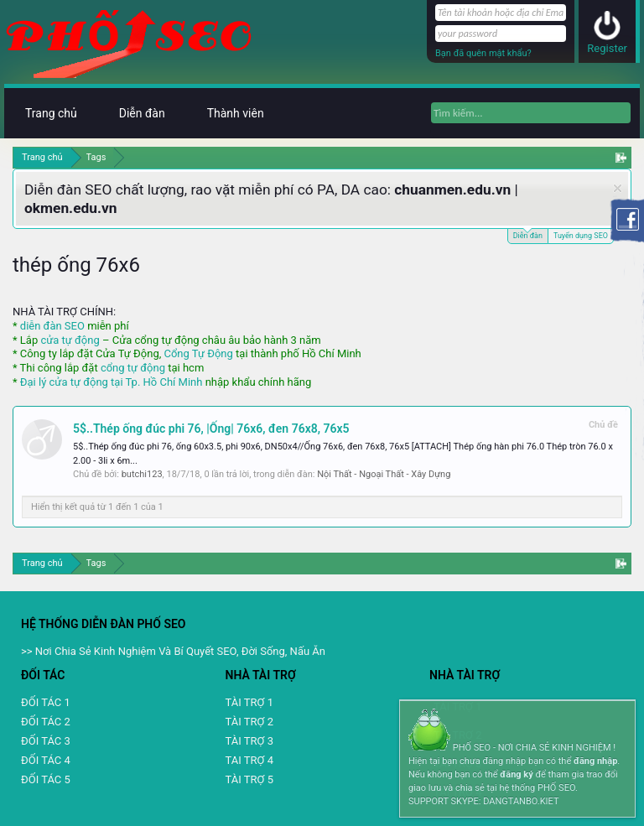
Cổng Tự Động (198, 353)
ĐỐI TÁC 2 (46, 722)
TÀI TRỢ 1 (249, 702)
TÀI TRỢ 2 (249, 722)
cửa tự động (70, 340)
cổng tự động (133, 368)
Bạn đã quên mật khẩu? (483, 53)
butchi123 (142, 474)
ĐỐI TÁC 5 (46, 779)
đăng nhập (595, 761)
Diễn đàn (528, 234)
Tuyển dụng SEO (581, 236)
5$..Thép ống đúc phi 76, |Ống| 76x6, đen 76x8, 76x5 (211, 429)
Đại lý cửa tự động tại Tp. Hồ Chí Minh (112, 382)
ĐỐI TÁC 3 (46, 741)
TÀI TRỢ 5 (249, 779)
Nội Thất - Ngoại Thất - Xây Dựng (384, 474)
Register (607, 48)
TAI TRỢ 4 (249, 760)
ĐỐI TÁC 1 (46, 702)
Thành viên (236, 113)
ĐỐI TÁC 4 (46, 760)
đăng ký (516, 774)
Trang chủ (51, 113)
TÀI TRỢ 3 (249, 741)
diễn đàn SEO (52, 326)
